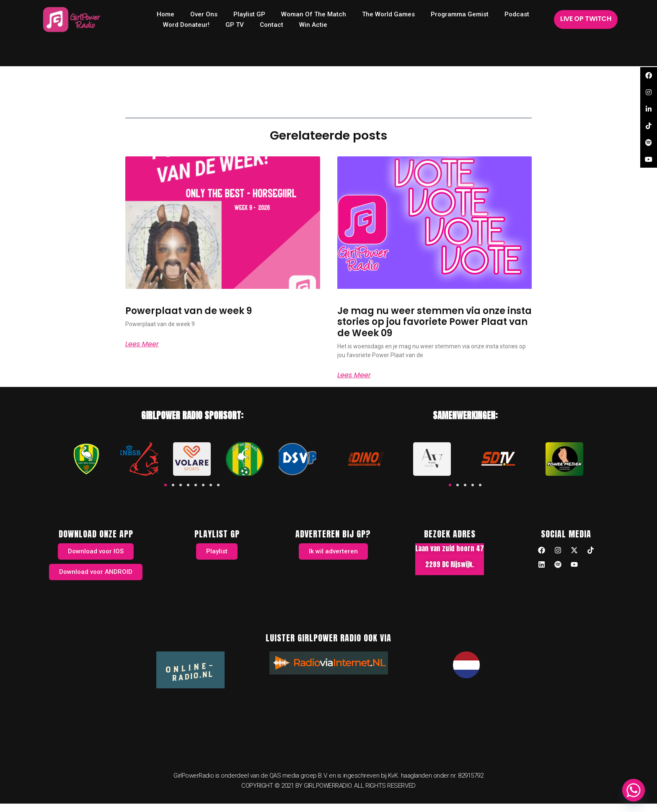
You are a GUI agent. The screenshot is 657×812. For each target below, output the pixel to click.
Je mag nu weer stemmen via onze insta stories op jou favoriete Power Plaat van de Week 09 (435, 322)
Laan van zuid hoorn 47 (450, 548)
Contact (272, 25)
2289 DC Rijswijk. (450, 564)
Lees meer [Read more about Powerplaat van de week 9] (142, 344)
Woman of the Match (314, 14)
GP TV (235, 25)
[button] (166, 485)
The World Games (388, 14)
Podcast (517, 14)
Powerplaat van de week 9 (189, 311)
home (166, 14)
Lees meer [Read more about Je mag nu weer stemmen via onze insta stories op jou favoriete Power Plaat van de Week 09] (354, 375)
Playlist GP (249, 14)
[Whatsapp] (634, 790)
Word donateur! (186, 25)
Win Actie (313, 25)
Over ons (204, 14)
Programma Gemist (460, 14)
